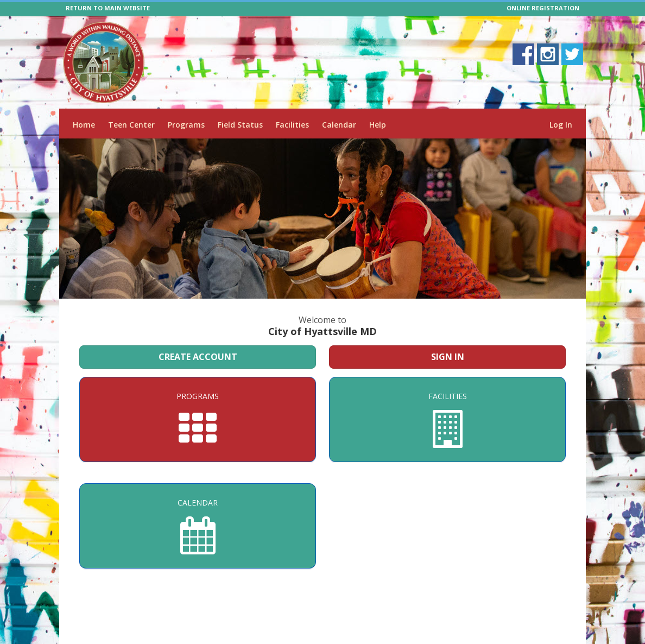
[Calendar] (198, 526)
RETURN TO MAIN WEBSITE (108, 8)
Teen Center (131, 125)
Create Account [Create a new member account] (198, 357)
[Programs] (198, 419)
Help (378, 125)
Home (84, 125)
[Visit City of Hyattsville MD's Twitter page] (572, 54)
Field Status (240, 125)
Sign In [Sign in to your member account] (448, 357)
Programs (186, 125)
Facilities (292, 125)
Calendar (339, 125)
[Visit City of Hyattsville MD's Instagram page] (548, 54)
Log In (561, 125)
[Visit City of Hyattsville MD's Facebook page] (523, 54)
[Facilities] (447, 419)
